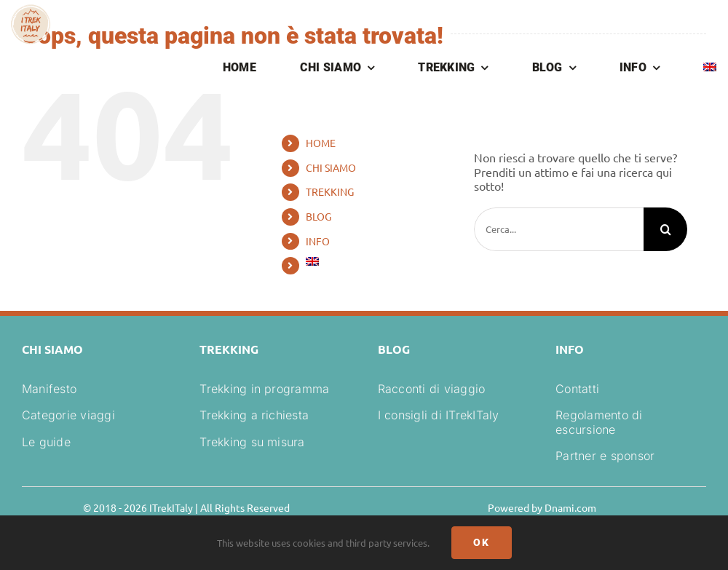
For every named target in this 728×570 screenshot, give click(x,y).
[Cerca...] (559, 229)
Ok (482, 542)
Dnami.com (570, 507)
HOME (321, 143)
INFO (318, 241)
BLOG (318, 216)
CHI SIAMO (331, 167)
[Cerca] (665, 229)
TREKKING (330, 191)
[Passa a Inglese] (710, 68)
